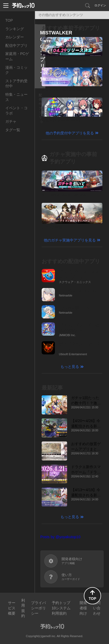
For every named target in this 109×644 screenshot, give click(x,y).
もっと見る (70, 367)
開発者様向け (83, 608)
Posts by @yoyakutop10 (60, 537)
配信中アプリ (16, 45)
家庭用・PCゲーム (17, 56)
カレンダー (15, 37)
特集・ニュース (16, 97)
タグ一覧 (13, 130)
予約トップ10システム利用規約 (61, 608)
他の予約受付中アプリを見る (70, 133)
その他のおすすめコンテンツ (61, 15)
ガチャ (11, 121)
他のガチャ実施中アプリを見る (70, 240)
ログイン (100, 5)
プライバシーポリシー (38, 608)
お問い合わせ (97, 608)
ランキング (15, 29)
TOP (9, 20)
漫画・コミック (16, 70)
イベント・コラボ (16, 111)
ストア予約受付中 (16, 84)
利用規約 (23, 608)
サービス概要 (12, 608)
